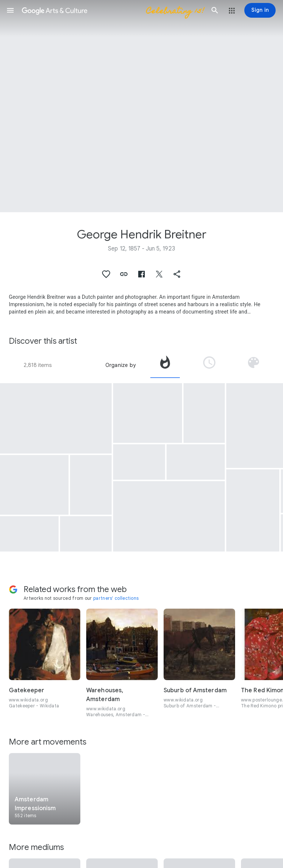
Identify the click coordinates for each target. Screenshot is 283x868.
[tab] (165, 365)
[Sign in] (260, 10)
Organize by (120, 365)
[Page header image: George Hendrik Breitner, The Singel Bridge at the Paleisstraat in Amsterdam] (141, 106)
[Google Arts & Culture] (113, 10)
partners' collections (116, 598)
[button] (10, 10)
